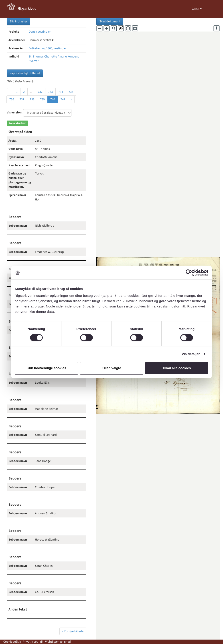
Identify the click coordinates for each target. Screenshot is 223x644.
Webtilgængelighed (58, 642)
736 (12, 99)
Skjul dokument (110, 22)
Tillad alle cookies (176, 368)
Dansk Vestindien (40, 32)
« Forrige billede (73, 631)
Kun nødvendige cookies (47, 368)
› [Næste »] (71, 99)
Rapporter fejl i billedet (25, 73)
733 (50, 92)
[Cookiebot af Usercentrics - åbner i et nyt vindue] (189, 273)
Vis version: (15, 113)
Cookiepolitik (12, 642)
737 (22, 99)
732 (40, 92)
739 (42, 99)
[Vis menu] (212, 9)
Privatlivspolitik (33, 642)
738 (32, 99)
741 (63, 99)
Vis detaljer (191, 354)
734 (61, 92)
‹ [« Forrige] (10, 92)
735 (71, 92)
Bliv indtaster (18, 22)
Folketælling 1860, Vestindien (48, 48)
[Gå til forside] (24, 9)
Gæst (196, 9)
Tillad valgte (111, 368)
